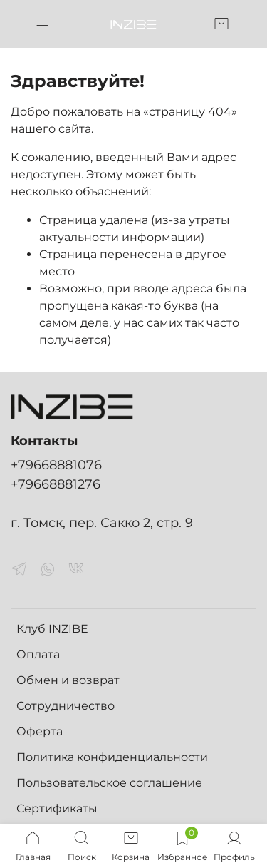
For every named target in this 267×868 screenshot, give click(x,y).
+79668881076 (56, 465)
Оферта (40, 731)
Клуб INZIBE (52, 629)
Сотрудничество (66, 706)
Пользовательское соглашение (109, 783)
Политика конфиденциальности (112, 757)
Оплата (38, 654)
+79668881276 (56, 484)
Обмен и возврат (68, 680)
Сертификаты (57, 808)
